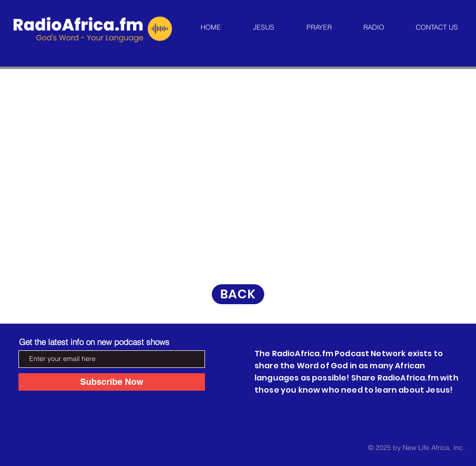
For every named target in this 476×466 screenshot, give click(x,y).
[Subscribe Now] (112, 382)
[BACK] (238, 294)
